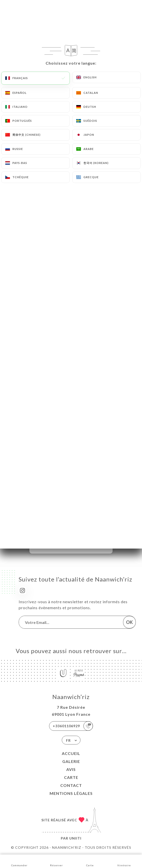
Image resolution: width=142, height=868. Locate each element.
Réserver (56, 861)
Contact (71, 785)
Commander (19, 861)
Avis (71, 769)
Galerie (71, 761)
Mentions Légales (71, 793)
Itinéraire (124, 861)
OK (129, 622)
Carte (71, 777)
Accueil (71, 753)
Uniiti (75, 838)
